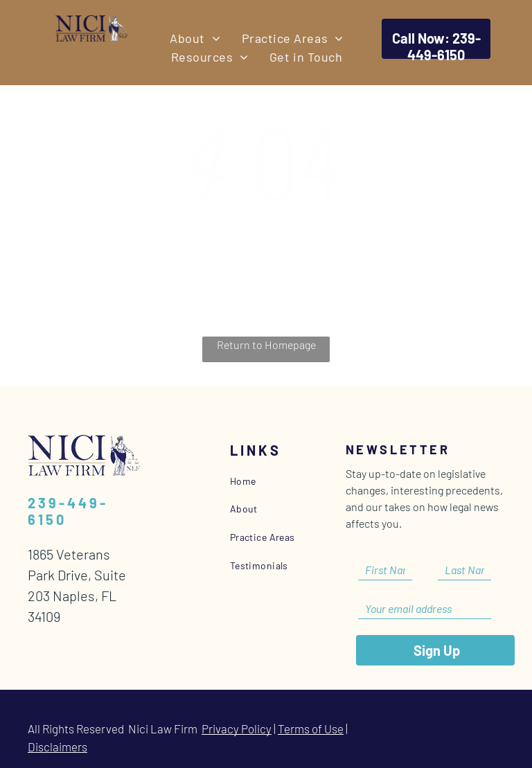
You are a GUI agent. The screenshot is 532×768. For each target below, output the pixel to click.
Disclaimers (57, 747)
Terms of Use (311, 729)
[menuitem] (195, 38)
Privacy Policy (237, 729)
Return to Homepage (266, 345)
